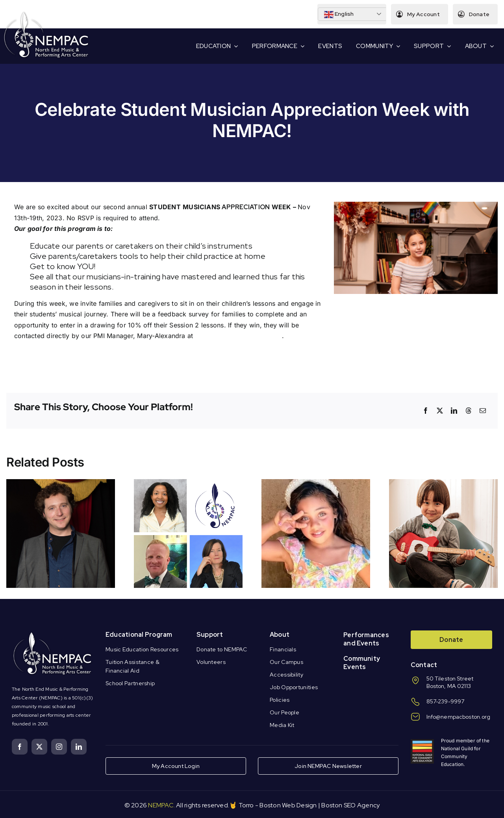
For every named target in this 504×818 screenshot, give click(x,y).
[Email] (483, 411)
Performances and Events (366, 639)
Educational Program (139, 635)
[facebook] (20, 747)
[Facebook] (426, 411)
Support (210, 635)
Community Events (362, 663)
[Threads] (469, 411)
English (339, 15)
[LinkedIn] (454, 411)
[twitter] (39, 747)
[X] (440, 411)
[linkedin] (79, 747)
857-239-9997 (446, 701)
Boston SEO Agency (350, 805)
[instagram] (59, 747)
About (280, 635)
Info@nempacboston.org (459, 717)
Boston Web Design (288, 805)
